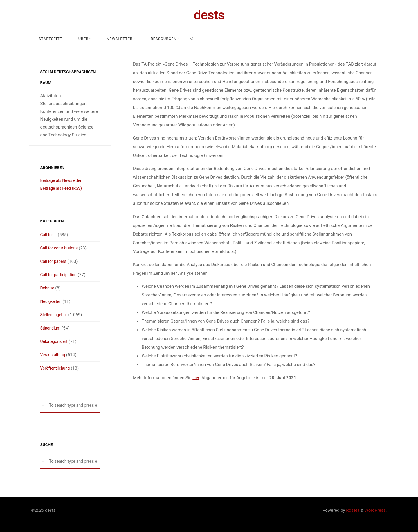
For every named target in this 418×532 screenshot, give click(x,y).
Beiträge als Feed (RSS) (63, 188)
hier (196, 378)
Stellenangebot (55, 315)
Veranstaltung (54, 355)
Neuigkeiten (52, 301)
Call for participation (60, 275)
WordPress (375, 510)
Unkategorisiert (55, 341)
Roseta (352, 510)
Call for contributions (61, 248)
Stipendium (51, 328)
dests (209, 15)
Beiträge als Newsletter (63, 180)
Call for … (49, 235)
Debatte (48, 288)
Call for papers (54, 261)
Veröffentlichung (56, 368)
